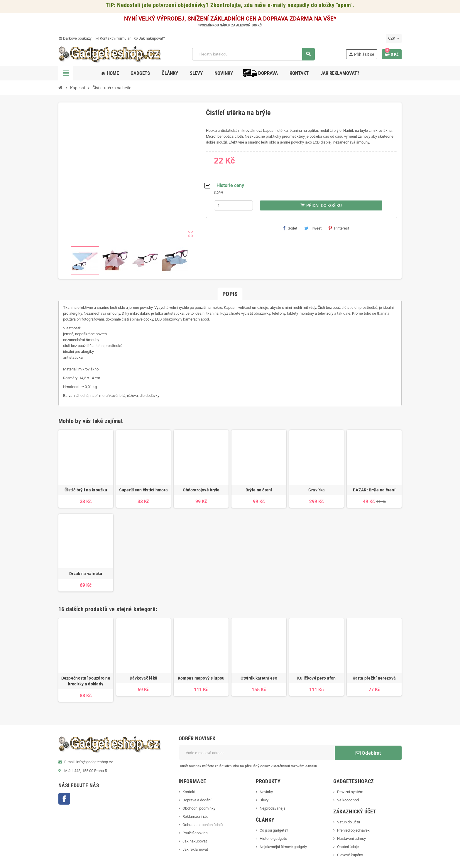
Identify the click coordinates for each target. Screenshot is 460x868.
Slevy (264, 800)
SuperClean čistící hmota (144, 490)
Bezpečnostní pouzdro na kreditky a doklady (86, 681)
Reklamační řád (195, 816)
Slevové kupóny (350, 855)
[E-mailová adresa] (257, 753)
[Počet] (234, 205)
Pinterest (339, 228)
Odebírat (368, 753)
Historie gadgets (273, 838)
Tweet (313, 228)
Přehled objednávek (353, 830)
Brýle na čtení (259, 490)
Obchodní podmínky (199, 808)
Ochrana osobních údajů (203, 825)
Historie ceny (230, 185)
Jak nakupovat (195, 841)
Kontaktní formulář (113, 38)
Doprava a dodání (197, 800)
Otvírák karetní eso (259, 678)
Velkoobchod (348, 800)
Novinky (266, 792)
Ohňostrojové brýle (201, 490)
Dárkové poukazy (75, 38)
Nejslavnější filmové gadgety (283, 847)
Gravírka (317, 490)
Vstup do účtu (349, 822)
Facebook (64, 799)
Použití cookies (195, 833)
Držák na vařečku (86, 574)
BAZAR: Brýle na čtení (374, 490)
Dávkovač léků (144, 678)
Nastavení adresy (351, 838)
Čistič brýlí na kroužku (86, 490)
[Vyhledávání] (253, 54)
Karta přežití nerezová (374, 678)
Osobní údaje (348, 847)
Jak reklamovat (195, 849)
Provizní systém (350, 792)
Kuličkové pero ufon (316, 678)
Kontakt (189, 792)
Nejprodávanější (273, 808)
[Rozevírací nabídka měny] (394, 38)
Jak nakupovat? (149, 38)
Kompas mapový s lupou (201, 678)
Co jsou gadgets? (274, 830)
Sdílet (290, 228)
